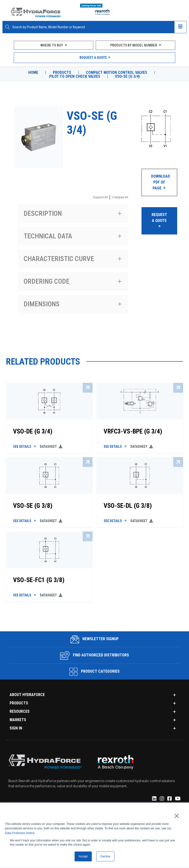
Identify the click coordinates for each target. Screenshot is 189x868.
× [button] (177, 816)
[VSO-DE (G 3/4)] (49, 430)
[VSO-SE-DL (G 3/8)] (140, 505)
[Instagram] (162, 801)
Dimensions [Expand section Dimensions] (42, 304)
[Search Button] (7, 27)
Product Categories (94, 673)
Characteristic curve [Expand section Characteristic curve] (59, 259)
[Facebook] (169, 801)
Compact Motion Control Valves (117, 73)
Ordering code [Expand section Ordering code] (47, 281)
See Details (25, 447)
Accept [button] (83, 856)
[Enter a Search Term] (91, 27)
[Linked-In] (154, 801)
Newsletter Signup (95, 641)
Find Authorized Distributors (95, 657)
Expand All (101, 197)
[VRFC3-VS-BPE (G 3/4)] (140, 430)
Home (32, 73)
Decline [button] (105, 856)
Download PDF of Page (161, 182)
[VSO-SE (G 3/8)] (49, 505)
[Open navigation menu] (180, 27)
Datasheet (51, 447)
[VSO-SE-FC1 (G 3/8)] (49, 580)
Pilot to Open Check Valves (75, 77)
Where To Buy (54, 45)
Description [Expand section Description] (43, 213)
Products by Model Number (135, 45)
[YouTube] (177, 801)
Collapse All (120, 197)
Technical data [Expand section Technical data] (48, 236)
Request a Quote (95, 58)
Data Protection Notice (20, 833)
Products (61, 73)
